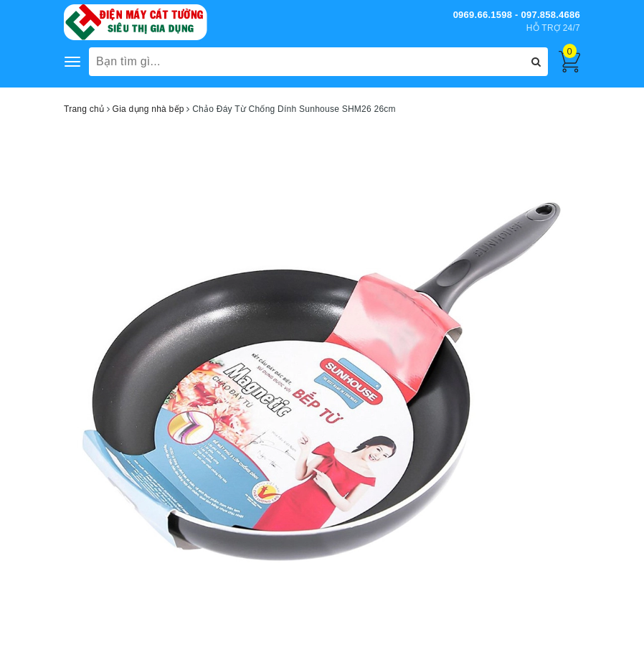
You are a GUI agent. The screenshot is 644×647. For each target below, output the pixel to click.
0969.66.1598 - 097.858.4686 (517, 15)
